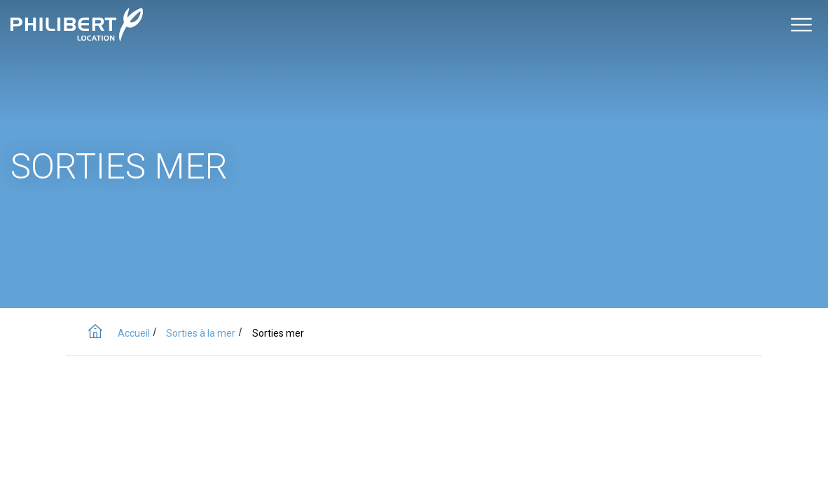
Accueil (134, 333)
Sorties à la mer (201, 333)
